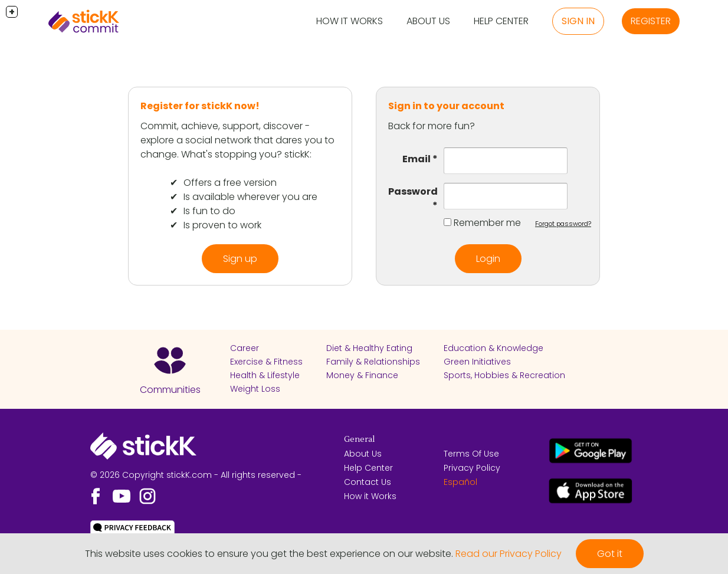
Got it (610, 554)
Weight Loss (255, 389)
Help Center (501, 21)
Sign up (240, 259)
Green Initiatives (477, 362)
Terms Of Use (471, 454)
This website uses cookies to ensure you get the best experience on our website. (269, 554)
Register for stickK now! (200, 106)
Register (651, 21)
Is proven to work (222, 225)
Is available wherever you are (250, 197)
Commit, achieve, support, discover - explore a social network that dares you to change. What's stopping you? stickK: (237, 140)
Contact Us (368, 482)
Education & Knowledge (493, 348)
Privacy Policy (472, 468)
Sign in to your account (446, 106)
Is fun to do (209, 211)
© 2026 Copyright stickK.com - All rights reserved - (196, 475)
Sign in (578, 21)
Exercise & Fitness (266, 362)
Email (417, 159)
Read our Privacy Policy (509, 554)
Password (413, 191)
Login (488, 259)
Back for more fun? (432, 126)
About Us (428, 21)
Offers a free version (230, 183)
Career (245, 348)
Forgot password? (563, 224)
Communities (170, 390)
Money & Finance (362, 375)
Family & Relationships (373, 362)
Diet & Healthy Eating (369, 348)
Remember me (487, 223)
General (359, 439)
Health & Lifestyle (265, 375)
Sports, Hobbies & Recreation (504, 375)
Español (460, 482)
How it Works (350, 21)
